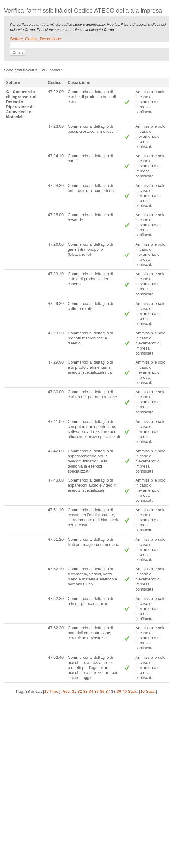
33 (85, 691)
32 (80, 691)
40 (125, 691)
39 (119, 691)
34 (91, 691)
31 (74, 691)
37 (108, 691)
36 (102, 691)
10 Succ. (148, 691)
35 (97, 691)
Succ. (133, 691)
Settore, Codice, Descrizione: (36, 39)
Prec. (66, 691)
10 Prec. (52, 691)
